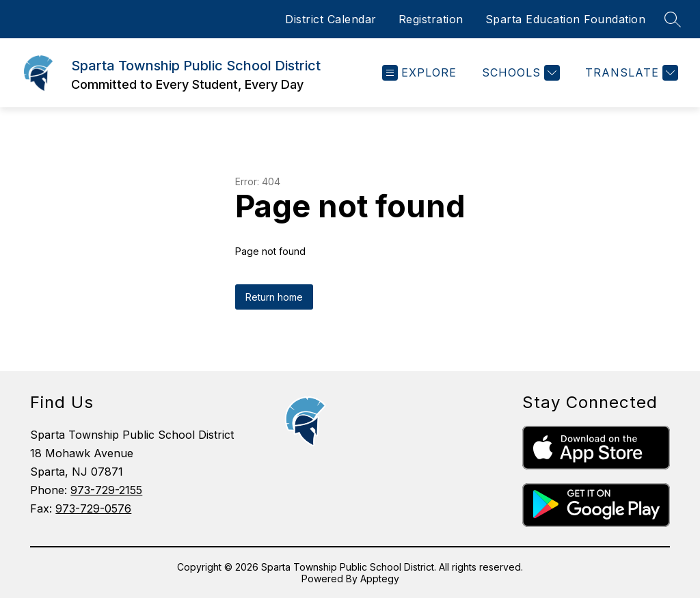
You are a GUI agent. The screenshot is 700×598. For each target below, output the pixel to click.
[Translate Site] (630, 73)
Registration (431, 19)
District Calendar (331, 19)
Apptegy (380, 579)
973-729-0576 (93, 508)
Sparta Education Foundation (566, 19)
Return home (274, 297)
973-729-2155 (106, 490)
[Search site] (673, 19)
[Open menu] (419, 73)
